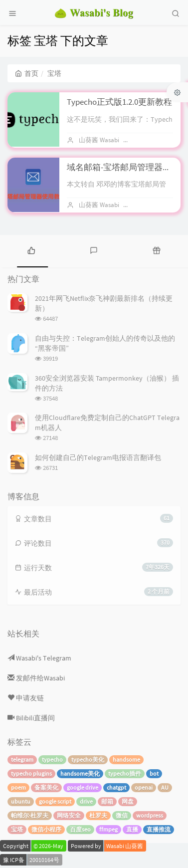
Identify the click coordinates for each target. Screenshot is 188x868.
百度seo (80, 829)
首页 (27, 73)
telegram (22, 759)
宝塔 (17, 829)
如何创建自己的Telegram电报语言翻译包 (98, 457)
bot (154, 773)
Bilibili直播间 (31, 718)
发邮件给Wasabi (36, 678)
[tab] (31, 250)
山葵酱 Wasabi (99, 140)
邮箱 (107, 801)
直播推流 (159, 829)
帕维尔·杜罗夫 (30, 815)
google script (55, 801)
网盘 (128, 801)
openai (144, 787)
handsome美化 (80, 773)
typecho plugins (31, 773)
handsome (126, 759)
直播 (132, 829)
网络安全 (69, 815)
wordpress (150, 815)
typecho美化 (88, 759)
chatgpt (116, 787)
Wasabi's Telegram (39, 658)
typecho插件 (125, 773)
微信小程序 (46, 829)
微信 (122, 815)
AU (165, 787)
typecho (52, 759)
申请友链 (26, 698)
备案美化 (46, 787)
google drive (83, 787)
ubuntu (21, 801)
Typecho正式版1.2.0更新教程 (119, 102)
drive (86, 801)
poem (18, 787)
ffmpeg (108, 829)
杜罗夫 (98, 815)
